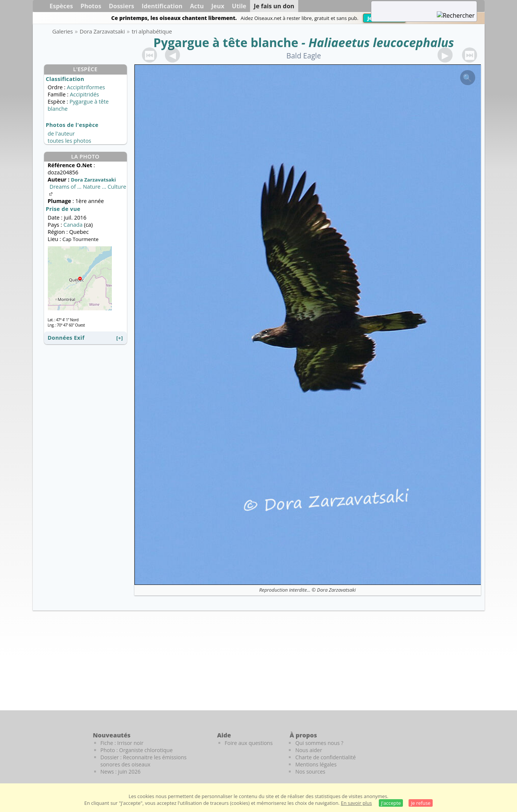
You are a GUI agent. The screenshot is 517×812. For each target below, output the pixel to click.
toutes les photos (70, 141)
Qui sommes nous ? (319, 743)
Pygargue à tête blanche (226, 42)
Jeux (218, 6)
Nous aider (309, 750)
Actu (197, 6)
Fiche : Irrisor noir (122, 743)
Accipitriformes (86, 87)
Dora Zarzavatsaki (336, 590)
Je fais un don (274, 6)
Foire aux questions (249, 743)
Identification (162, 6)
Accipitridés (84, 94)
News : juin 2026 (121, 772)
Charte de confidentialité (326, 757)
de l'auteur (61, 134)
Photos (91, 6)
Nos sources (310, 772)
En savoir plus (356, 803)
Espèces (61, 6)
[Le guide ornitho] (470, 748)
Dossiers (121, 6)
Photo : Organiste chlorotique (137, 750)
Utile (239, 6)
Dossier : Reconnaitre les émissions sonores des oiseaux (144, 761)
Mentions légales (316, 764)
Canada (73, 225)
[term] (415, 6)
